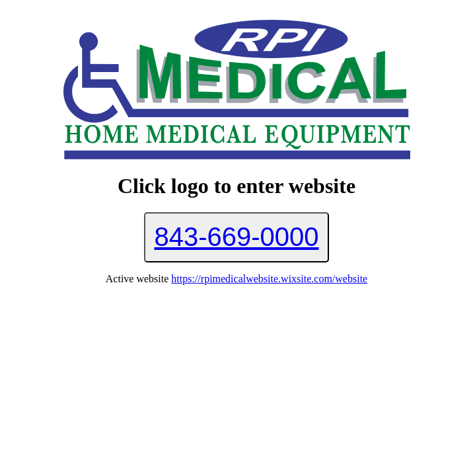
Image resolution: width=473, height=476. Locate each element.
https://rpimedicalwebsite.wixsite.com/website (269, 279)
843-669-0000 (236, 237)
